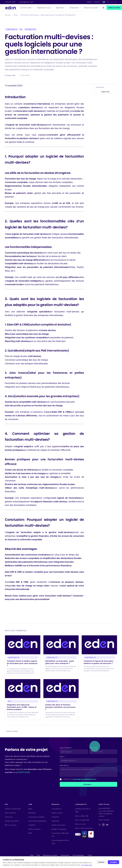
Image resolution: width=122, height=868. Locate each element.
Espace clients (57, 813)
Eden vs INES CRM (82, 816)
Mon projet (64, 765)
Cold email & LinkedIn (36, 817)
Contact (97, 2)
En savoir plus (87, 865)
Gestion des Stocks (12, 821)
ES (116, 2)
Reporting (55, 821)
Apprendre (61, 8)
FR (104, 2)
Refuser (101, 862)
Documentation (78, 855)
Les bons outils (27, 8)
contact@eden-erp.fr (26, 2)
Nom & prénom (66, 748)
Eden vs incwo (80, 824)
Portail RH (55, 817)
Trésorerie (9, 817)
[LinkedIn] (103, 825)
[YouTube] (107, 825)
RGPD (30, 833)
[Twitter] (100, 825)
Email (63, 757)
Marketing (32, 813)
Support (89, 2)
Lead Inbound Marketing (37, 821)
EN (108, 2)
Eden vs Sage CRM (82, 820)
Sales (30, 809)
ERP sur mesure (11, 825)
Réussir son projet (92, 8)
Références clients (50, 855)
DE (112, 2)
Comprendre (75, 8)
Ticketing (32, 825)
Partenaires (65, 855)
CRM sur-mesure (34, 829)
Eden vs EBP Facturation (84, 828)
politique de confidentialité (84, 779)
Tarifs (90, 855)
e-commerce (37, 413)
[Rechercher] (103, 8)
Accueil (8, 15)
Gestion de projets (59, 825)
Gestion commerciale (13, 809)
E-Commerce (57, 809)
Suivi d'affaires (10, 813)
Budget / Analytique (59, 829)
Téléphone (93, 748)
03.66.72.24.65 (10, 2)
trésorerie (34, 566)
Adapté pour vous (45, 8)
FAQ (38, 855)
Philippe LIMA (10, 75)
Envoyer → (88, 784)
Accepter (113, 862)
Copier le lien (105, 92)
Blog (15, 15)
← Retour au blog (11, 731)
